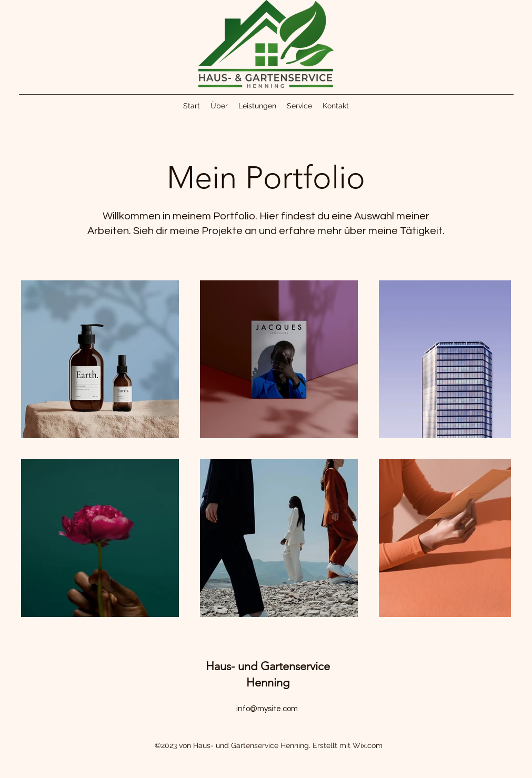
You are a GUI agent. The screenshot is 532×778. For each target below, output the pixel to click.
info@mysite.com (267, 709)
